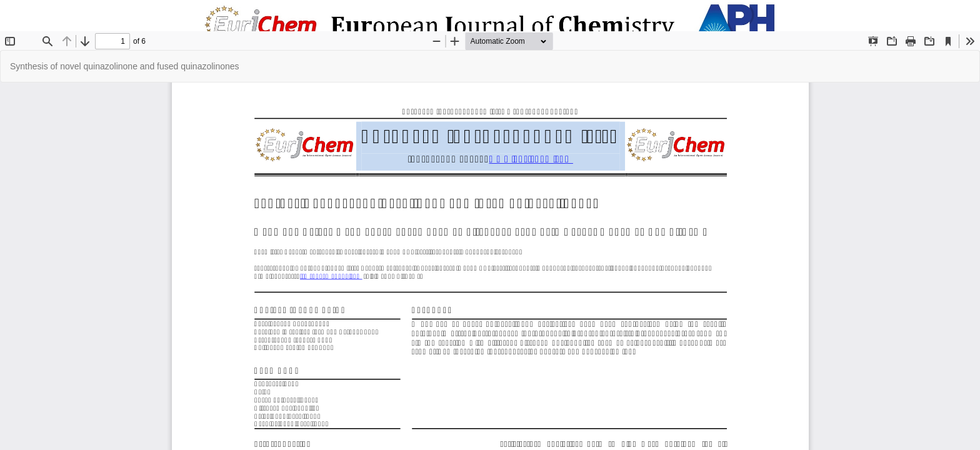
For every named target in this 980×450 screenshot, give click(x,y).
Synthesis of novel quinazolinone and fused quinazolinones (125, 66)
